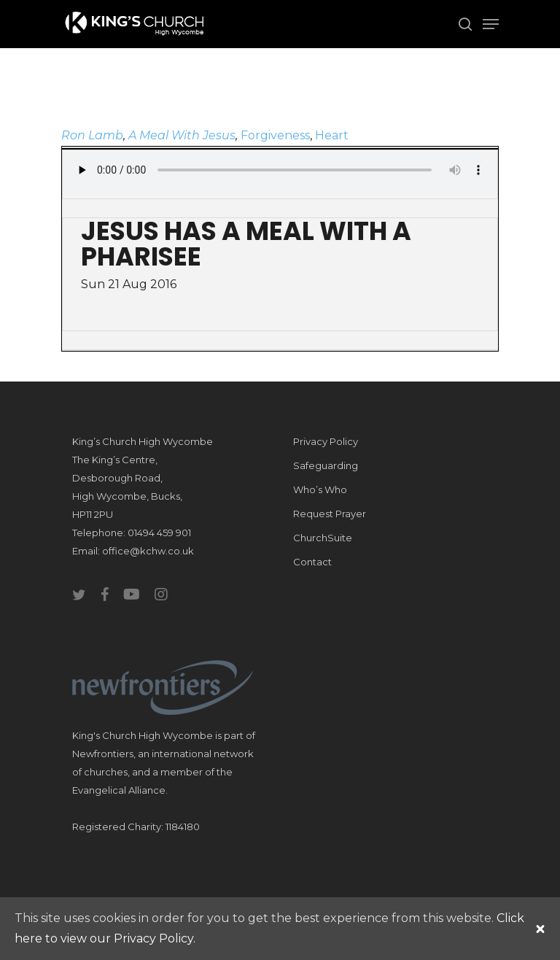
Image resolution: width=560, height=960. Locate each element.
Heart (332, 135)
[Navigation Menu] (491, 24)
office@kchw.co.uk (148, 551)
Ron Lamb (92, 135)
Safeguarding (326, 465)
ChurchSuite (323, 538)
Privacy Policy (326, 441)
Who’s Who (320, 489)
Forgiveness (275, 135)
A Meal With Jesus (182, 135)
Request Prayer (330, 514)
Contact (312, 562)
